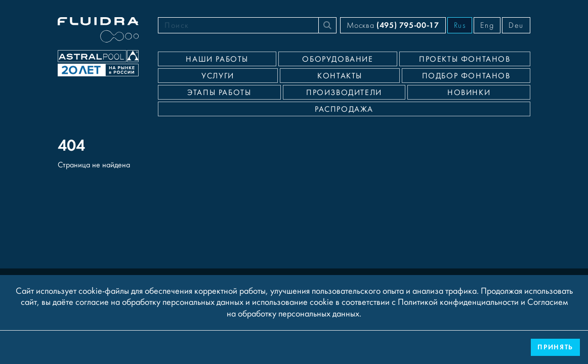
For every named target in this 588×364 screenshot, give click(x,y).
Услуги (218, 76)
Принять (555, 347)
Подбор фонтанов (466, 76)
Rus (460, 25)
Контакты (340, 76)
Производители (344, 93)
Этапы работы (219, 93)
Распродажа (344, 109)
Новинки (469, 93)
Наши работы (217, 59)
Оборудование (338, 59)
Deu (516, 25)
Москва (393, 25)
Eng (487, 25)
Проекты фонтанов (465, 59)
